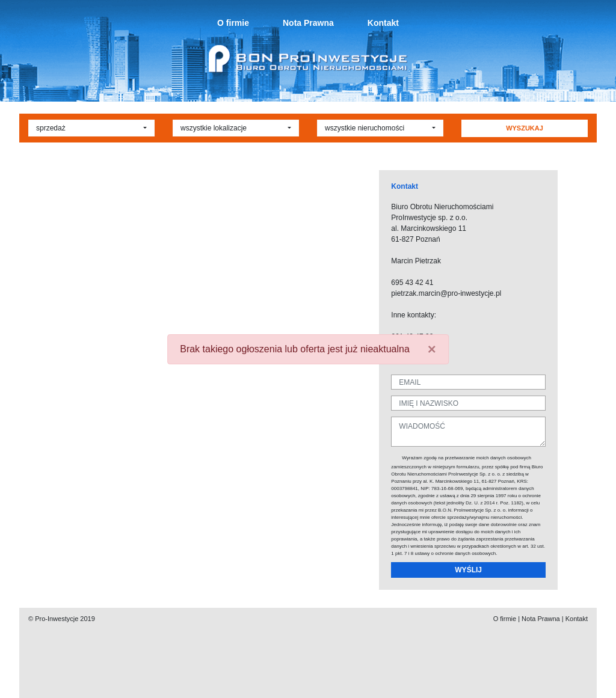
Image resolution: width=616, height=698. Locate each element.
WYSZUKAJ (525, 128)
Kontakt (383, 23)
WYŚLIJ (468, 570)
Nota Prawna (308, 23)
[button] (91, 128)
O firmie (233, 23)
